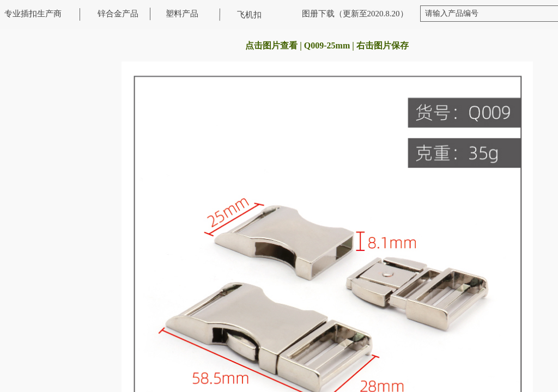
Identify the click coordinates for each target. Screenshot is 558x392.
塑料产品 (182, 14)
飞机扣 (249, 15)
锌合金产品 (118, 14)
